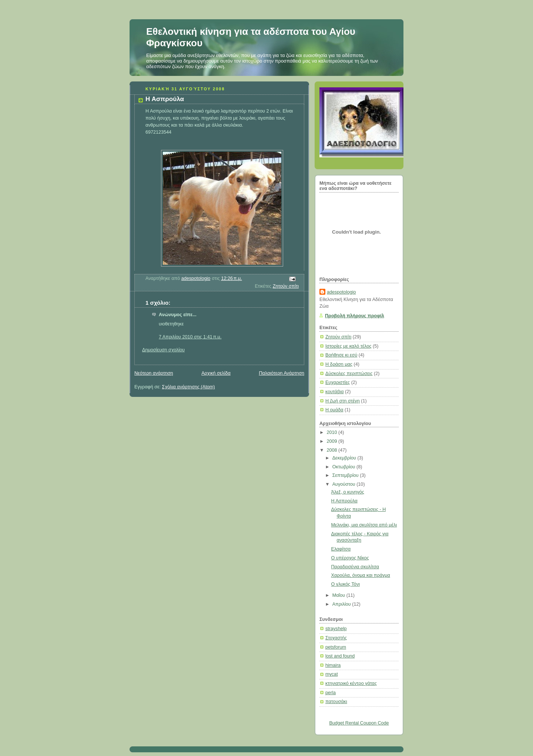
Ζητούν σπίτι (286, 286)
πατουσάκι (336, 702)
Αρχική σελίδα (216, 373)
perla (331, 693)
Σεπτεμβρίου (346, 475)
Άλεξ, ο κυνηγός (348, 492)
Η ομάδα (334, 410)
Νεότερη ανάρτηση (154, 373)
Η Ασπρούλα (344, 501)
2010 (333, 432)
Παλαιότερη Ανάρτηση (281, 373)
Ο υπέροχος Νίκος (350, 558)
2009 (333, 441)
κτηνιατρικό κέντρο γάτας (351, 683)
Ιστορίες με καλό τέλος (348, 346)
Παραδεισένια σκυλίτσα (355, 567)
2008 (333, 450)
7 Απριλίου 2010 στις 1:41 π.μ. (190, 337)
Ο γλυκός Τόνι (346, 584)
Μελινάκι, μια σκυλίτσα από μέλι (364, 525)
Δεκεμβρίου (345, 458)
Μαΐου (339, 595)
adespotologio (341, 292)
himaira (333, 665)
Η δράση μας (339, 364)
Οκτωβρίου (344, 467)
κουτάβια (335, 392)
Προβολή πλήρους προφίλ (355, 316)
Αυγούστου (345, 484)
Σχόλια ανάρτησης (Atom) (189, 387)
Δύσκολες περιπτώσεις (349, 374)
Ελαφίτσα (341, 549)
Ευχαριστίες (338, 382)
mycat (332, 674)
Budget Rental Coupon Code (359, 723)
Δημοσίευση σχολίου (163, 350)
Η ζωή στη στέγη (343, 401)
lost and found (340, 656)
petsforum (336, 647)
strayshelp (336, 629)
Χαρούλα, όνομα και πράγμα (361, 575)
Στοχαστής (336, 638)
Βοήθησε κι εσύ (341, 355)
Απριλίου (342, 604)
